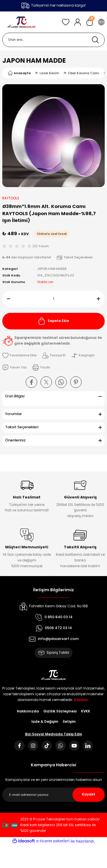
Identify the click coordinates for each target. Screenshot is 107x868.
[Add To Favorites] (19, 356)
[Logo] (22, 22)
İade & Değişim (45, 722)
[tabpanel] (53, 136)
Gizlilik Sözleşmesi (60, 711)
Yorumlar (14, 414)
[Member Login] (78, 22)
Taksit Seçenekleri (22, 427)
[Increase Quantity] (101, 299)
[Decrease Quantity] (6, 299)
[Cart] (90, 22)
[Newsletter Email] (53, 795)
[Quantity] (53, 299)
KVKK (86, 711)
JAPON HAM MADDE (34, 60)
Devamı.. (82, 700)
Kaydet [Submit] (89, 794)
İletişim (69, 722)
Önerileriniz (15, 440)
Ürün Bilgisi (15, 396)
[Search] (53, 40)
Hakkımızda (28, 711)
